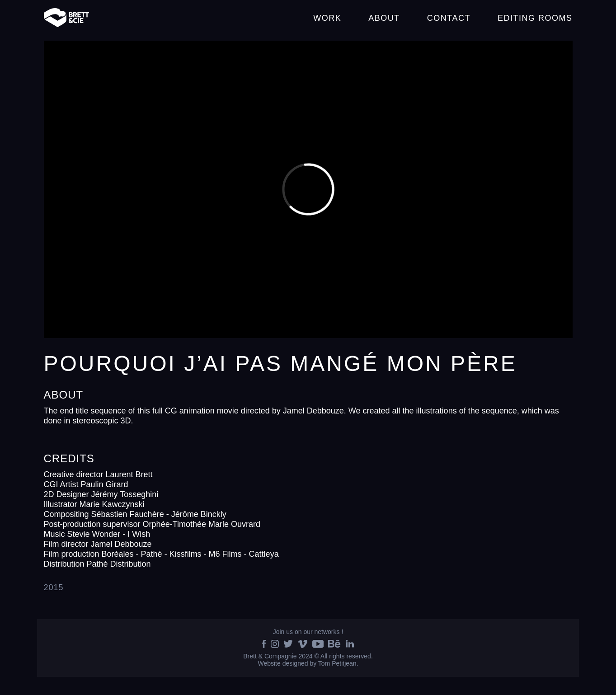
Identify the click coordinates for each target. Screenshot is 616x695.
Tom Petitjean (337, 663)
